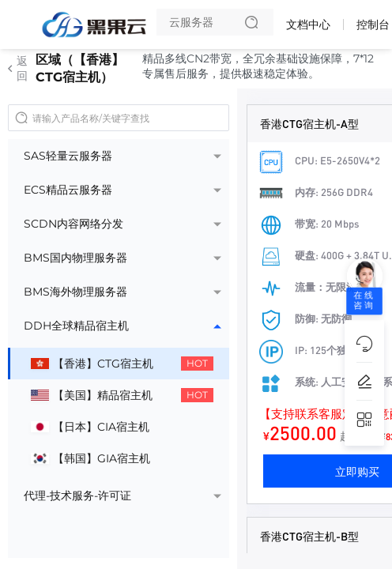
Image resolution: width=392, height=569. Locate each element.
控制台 (373, 24)
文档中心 (308, 24)
